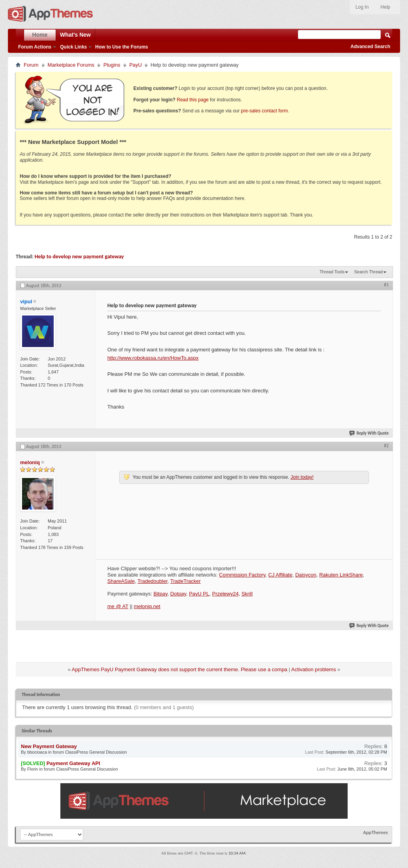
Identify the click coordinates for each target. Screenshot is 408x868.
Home (40, 35)
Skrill (247, 594)
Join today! (302, 477)
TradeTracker (186, 581)
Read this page (193, 100)
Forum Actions (35, 47)
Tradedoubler (152, 581)
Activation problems (313, 669)
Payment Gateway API (73, 763)
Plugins (112, 65)
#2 (386, 446)
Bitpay (160, 594)
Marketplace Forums (71, 65)
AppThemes (375, 832)
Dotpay (178, 594)
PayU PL (199, 594)
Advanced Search (370, 47)
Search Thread (368, 272)
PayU (136, 65)
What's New (75, 35)
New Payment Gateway (49, 746)
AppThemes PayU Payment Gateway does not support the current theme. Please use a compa (180, 669)
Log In (362, 7)
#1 (386, 285)
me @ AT (118, 606)
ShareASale (121, 581)
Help (385, 7)
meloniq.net (147, 606)
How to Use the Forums (122, 47)
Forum (31, 65)
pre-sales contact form (265, 111)
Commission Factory (242, 575)
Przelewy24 (225, 594)
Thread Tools (332, 272)
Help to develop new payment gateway (79, 257)
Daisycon (306, 575)
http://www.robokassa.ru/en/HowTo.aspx (153, 358)
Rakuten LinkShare (341, 575)
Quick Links (73, 47)
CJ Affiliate (280, 575)
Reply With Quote (369, 433)
